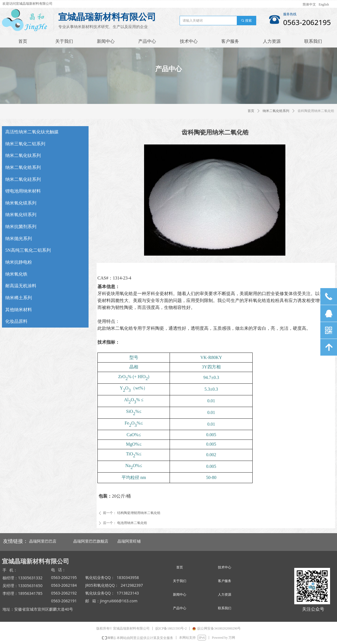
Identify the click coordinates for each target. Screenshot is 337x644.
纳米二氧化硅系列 (23, 179)
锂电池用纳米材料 (23, 191)
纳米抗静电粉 (19, 262)
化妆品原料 (16, 321)
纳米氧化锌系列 (21, 215)
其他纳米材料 (19, 310)
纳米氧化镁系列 (21, 203)
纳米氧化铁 (16, 274)
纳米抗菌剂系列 (21, 227)
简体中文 (309, 4)
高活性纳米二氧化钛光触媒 (32, 132)
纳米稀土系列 (19, 298)
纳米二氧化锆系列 (276, 111)
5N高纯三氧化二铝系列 (28, 250)
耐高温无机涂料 (21, 286)
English (324, 4)
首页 (251, 111)
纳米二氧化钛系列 (23, 155)
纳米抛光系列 (19, 239)
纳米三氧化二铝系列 (25, 144)
